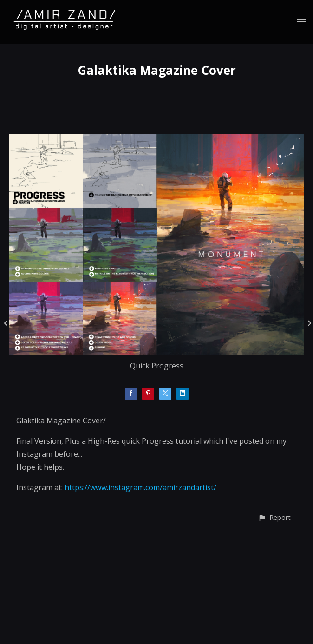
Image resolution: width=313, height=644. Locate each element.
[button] (274, 517)
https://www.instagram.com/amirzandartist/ (140, 487)
